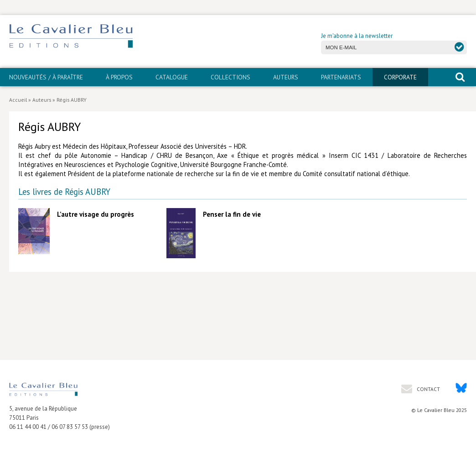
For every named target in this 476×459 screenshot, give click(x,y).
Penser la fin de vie (232, 214)
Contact (428, 389)
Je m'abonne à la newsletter (357, 36)
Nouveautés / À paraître (46, 77)
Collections (230, 77)
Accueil (18, 100)
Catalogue (172, 77)
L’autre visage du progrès (96, 214)
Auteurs (286, 77)
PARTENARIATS (341, 77)
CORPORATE (400, 77)
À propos (119, 77)
